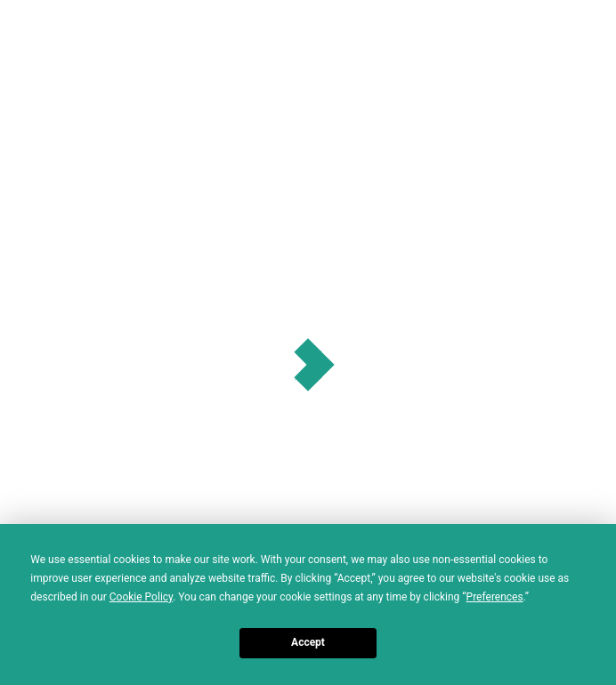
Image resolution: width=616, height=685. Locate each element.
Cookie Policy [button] (141, 597)
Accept (308, 642)
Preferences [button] (495, 597)
